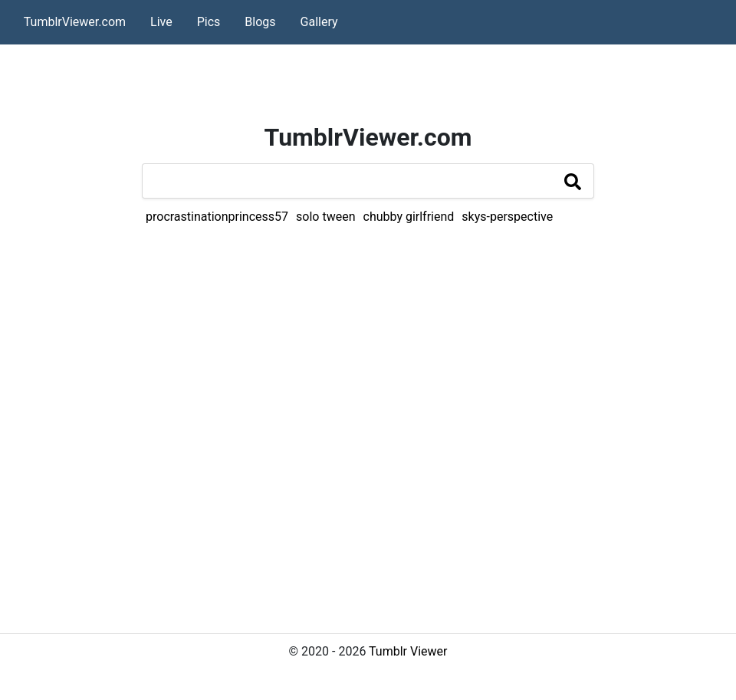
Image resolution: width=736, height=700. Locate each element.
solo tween (325, 217)
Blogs (260, 22)
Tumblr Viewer (408, 651)
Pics (209, 22)
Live (161, 22)
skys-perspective (507, 217)
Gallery (319, 22)
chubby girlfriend (409, 217)
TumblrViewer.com (75, 22)
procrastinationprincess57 (217, 217)
